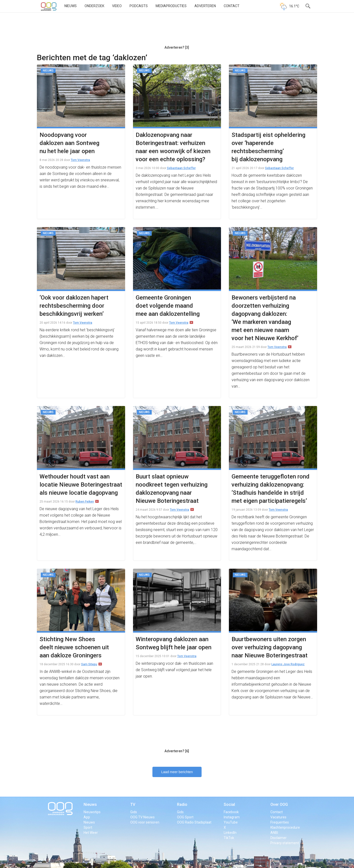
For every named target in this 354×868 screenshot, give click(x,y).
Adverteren (205, 6)
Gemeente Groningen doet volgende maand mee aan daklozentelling (168, 306)
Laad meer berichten (177, 772)
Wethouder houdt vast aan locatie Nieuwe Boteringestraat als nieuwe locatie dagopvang (81, 485)
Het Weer (91, 833)
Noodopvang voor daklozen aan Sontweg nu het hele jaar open (69, 143)
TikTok (229, 838)
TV (133, 804)
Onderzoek (94, 6)
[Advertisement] (177, 31)
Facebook (231, 812)
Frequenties (280, 822)
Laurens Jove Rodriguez (288, 664)
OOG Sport (185, 817)
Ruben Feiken (85, 502)
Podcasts (139, 6)
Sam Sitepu (89, 664)
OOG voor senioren (145, 822)
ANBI (274, 833)
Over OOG (279, 804)
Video (117, 6)
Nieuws (71, 6)
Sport (88, 827)
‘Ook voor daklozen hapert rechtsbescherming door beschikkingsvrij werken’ (74, 306)
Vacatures (278, 817)
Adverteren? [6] (177, 751)
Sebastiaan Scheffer (181, 168)
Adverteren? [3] (177, 47)
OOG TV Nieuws (142, 817)
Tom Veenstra (80, 160)
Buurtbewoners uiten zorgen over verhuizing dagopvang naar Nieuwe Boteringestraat (270, 647)
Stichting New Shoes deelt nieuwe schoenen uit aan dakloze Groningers (74, 647)
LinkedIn (230, 833)
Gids (134, 812)
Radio (182, 804)
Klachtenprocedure (285, 827)
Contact (232, 6)
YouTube (231, 822)
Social (229, 804)
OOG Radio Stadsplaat (194, 822)
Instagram (232, 817)
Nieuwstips (92, 812)
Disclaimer (279, 838)
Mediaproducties (171, 6)
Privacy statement (285, 843)
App (87, 817)
